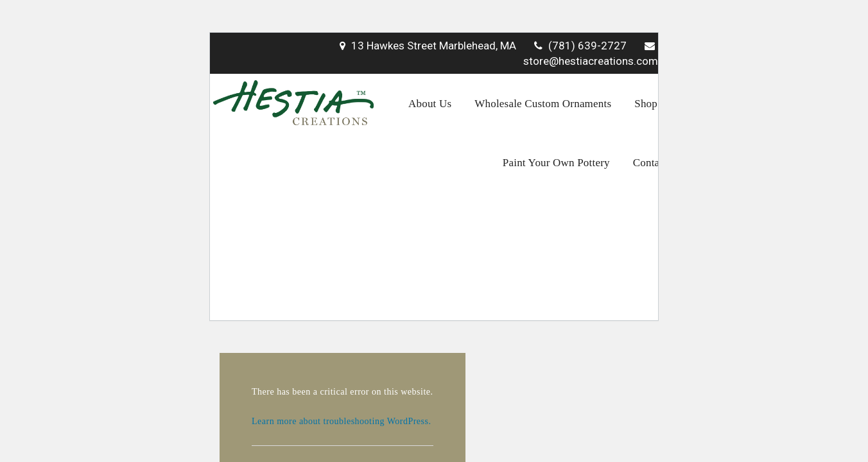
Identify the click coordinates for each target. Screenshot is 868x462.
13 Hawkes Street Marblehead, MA (428, 46)
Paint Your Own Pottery (556, 163)
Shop (646, 104)
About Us (430, 104)
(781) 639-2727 (580, 46)
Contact (650, 163)
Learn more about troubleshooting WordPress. (341, 421)
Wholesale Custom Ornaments (543, 104)
